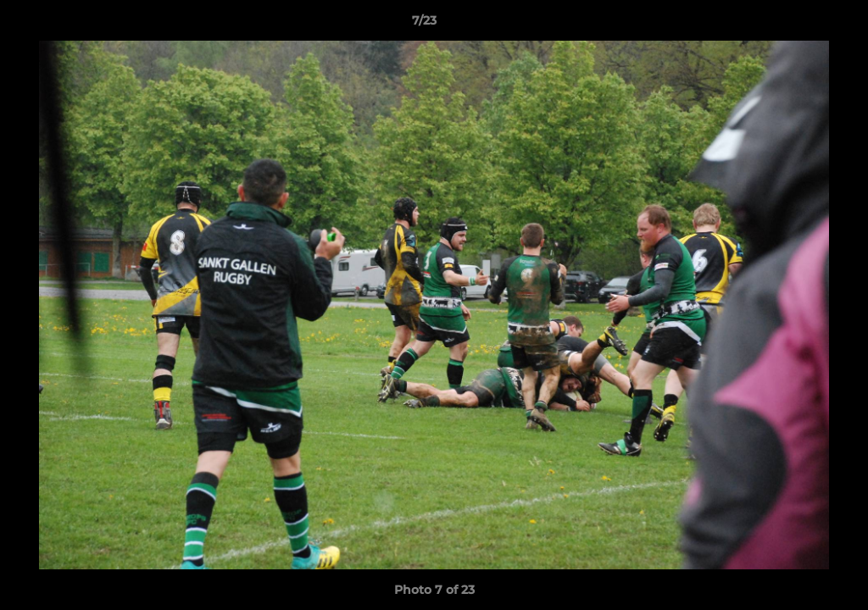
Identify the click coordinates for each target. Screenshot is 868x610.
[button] (797, 25)
